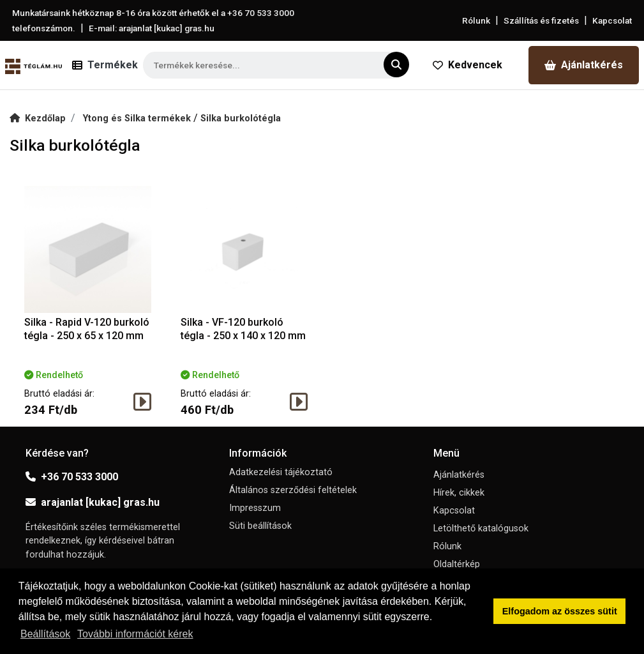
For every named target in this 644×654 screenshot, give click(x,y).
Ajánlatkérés (584, 65)
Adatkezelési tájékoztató (281, 472)
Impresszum (255, 508)
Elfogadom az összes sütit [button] (560, 611)
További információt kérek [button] (135, 634)
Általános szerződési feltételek (293, 490)
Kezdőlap (38, 118)
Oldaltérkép (457, 564)
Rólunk (476, 20)
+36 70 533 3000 (72, 477)
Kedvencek (468, 65)
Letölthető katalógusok (481, 529)
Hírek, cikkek (459, 493)
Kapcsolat (612, 20)
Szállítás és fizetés (541, 20)
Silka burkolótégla (241, 118)
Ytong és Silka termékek (138, 118)
